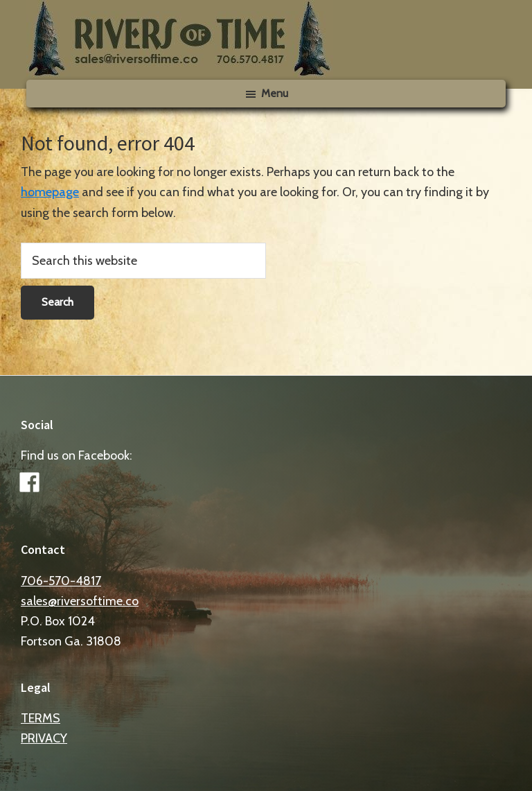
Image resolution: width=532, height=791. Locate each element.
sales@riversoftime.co (80, 601)
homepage (50, 192)
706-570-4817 (61, 581)
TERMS (41, 718)
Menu (275, 93)
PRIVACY (44, 738)
